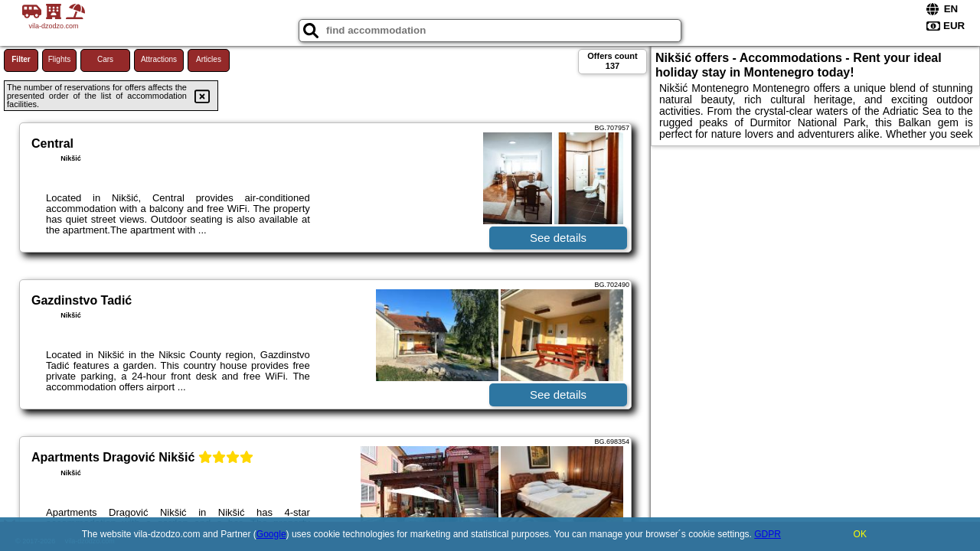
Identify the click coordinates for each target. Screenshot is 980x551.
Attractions (159, 59)
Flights (59, 59)
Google (271, 534)
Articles (209, 59)
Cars (105, 59)
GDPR (768, 534)
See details (558, 238)
